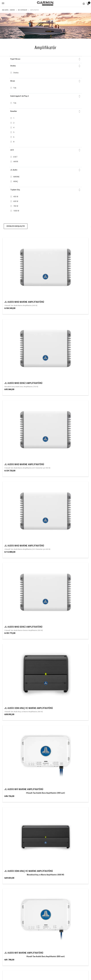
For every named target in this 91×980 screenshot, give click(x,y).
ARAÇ (16, 181)
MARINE (16, 177)
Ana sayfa (5, 10)
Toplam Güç (15, 190)
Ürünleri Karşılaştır (16, 226)
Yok (15, 88)
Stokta (13, 66)
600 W (16, 201)
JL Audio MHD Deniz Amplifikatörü (23, 383)
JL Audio (14, 170)
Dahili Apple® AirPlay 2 (20, 96)
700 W (16, 206)
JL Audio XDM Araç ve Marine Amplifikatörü (29, 708)
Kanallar (14, 111)
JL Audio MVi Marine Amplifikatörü (24, 789)
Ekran (13, 81)
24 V (12, 150)
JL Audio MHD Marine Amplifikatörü (24, 302)
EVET (15, 157)
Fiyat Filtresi (15, 59)
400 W (16, 197)
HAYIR (16, 162)
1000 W (16, 211)
